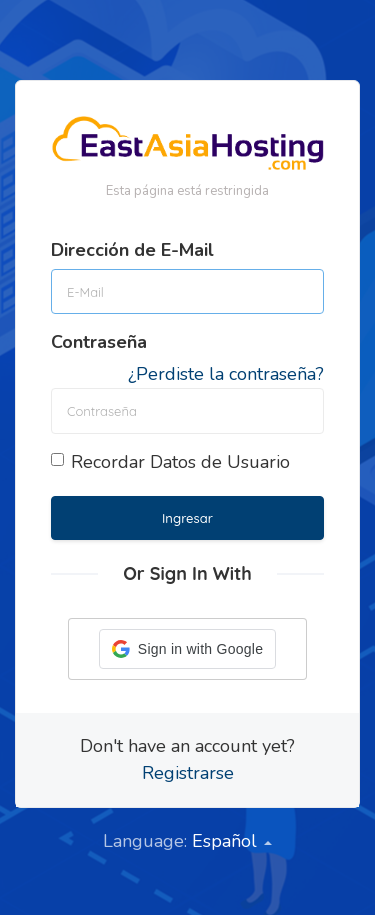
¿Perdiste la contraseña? (226, 374)
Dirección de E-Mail (132, 250)
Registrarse (188, 773)
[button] (187, 649)
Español (232, 841)
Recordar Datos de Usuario (170, 462)
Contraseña (99, 342)
